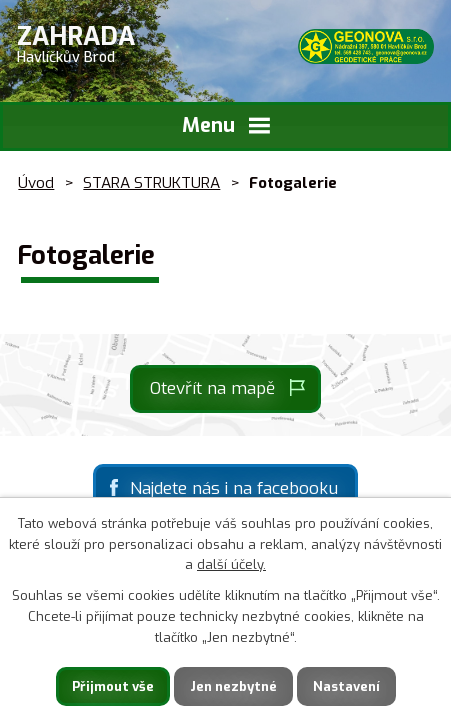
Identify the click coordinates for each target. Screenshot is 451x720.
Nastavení (346, 686)
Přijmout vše (113, 686)
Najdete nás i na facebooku (234, 488)
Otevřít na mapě (212, 388)
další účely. (231, 564)
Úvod (36, 183)
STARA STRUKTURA (151, 183)
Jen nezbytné (233, 686)
